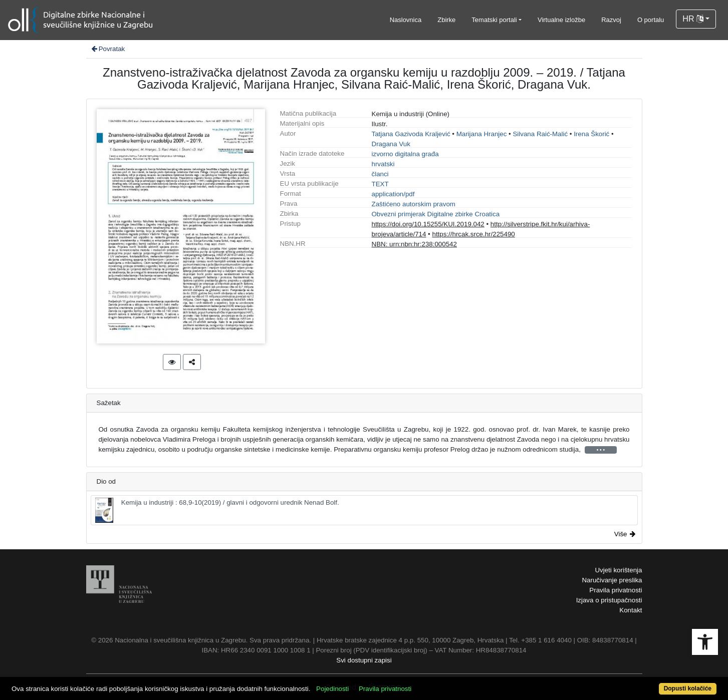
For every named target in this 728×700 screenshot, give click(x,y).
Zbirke (446, 20)
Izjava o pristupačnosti (609, 600)
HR (693, 19)
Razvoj (611, 20)
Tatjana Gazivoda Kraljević (411, 134)
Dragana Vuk (391, 144)
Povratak (108, 49)
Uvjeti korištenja (618, 570)
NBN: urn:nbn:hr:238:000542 (414, 244)
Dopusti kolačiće (688, 688)
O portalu (651, 20)
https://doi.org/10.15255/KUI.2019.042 (428, 224)
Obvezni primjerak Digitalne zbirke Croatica (436, 214)
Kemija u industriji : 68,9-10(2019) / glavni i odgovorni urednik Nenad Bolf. (217, 510)
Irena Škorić (591, 134)
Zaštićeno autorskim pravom (414, 204)
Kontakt (631, 610)
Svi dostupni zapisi (364, 660)
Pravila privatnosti (616, 590)
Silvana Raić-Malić (540, 134)
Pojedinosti (332, 689)
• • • (601, 450)
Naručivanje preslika (612, 580)
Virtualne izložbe (561, 20)
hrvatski (383, 164)
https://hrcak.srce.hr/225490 (474, 234)
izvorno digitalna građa (405, 154)
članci (380, 174)
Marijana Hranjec (482, 134)
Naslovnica (406, 20)
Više (625, 534)
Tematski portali (494, 20)
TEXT (380, 184)
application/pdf (393, 194)
